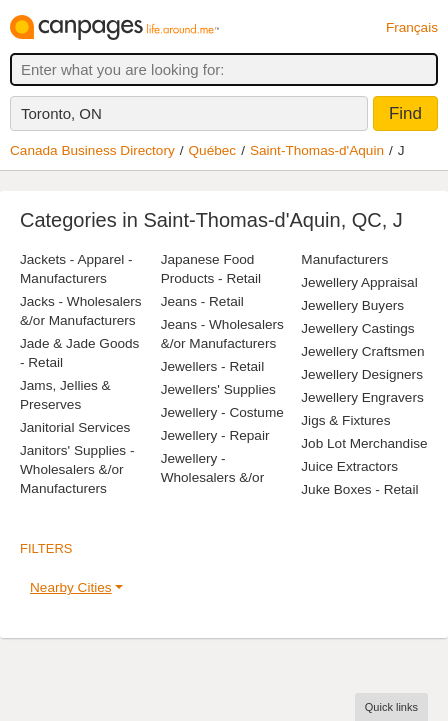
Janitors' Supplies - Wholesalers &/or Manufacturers (77, 469)
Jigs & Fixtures (345, 420)
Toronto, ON (61, 113)
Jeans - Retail (202, 301)
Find (405, 113)
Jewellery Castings (357, 328)
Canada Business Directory (92, 150)
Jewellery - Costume (222, 412)
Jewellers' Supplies (218, 389)
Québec (213, 150)
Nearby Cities (71, 587)
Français (412, 27)
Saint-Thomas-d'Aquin (317, 150)
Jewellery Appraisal (359, 282)
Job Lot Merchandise (364, 443)
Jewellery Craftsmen (362, 351)
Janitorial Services (75, 427)
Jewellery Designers (362, 374)
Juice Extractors (349, 466)
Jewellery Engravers (362, 397)
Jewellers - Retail (213, 366)
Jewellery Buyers (352, 305)
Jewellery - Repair (215, 435)
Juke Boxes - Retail (359, 489)
